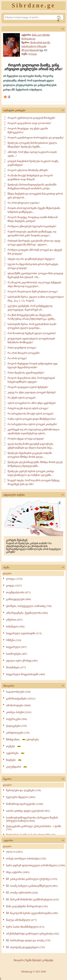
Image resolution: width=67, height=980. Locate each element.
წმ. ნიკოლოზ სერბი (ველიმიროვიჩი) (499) (32, 913)
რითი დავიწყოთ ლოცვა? (22, 348)
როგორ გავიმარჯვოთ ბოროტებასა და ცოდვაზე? (36, 138)
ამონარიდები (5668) (18, 705)
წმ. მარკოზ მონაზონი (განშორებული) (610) (32, 900)
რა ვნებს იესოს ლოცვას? (22, 398)
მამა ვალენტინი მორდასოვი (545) (27, 906)
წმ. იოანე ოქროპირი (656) (22, 893)
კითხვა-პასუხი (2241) (19, 712)
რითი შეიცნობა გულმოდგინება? (26, 373)
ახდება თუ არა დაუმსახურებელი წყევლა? (31, 259)
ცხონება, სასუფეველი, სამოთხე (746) (29, 606)
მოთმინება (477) (16, 668)
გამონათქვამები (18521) (21, 699)
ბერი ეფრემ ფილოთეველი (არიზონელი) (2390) (36, 865)
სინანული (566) (15, 627)
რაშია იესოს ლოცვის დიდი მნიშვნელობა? (32, 419)
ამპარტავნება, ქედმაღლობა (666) (27, 613)
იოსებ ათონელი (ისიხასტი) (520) (26, 859)
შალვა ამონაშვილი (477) (21, 920)
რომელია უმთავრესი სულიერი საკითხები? (32, 226)
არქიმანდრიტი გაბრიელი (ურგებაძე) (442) (33, 934)
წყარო (34, 779)
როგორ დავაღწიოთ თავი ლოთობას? (29, 123)
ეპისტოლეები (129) (18, 733)
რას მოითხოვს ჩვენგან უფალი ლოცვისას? (32, 333)
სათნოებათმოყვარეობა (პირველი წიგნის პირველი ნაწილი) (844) (32, 819)
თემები (14, 746)
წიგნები (14, 760)
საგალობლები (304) (18, 692)
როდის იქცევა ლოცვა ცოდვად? (26, 439)
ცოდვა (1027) (14, 586)
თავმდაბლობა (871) (18, 592)
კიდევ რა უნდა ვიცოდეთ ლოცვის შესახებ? (32, 392)
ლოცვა (33, 54)
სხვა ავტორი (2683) (18, 872)
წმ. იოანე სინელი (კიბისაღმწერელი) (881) (32, 886)
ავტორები (15, 753)
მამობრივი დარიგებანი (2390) (25, 804)
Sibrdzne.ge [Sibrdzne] (33, 5)
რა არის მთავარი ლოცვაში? (24, 353)
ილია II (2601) (14, 852)
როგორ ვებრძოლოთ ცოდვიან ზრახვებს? (31, 118)
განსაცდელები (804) (18, 599)
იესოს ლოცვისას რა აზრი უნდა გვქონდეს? (32, 403)
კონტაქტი (48, 960)
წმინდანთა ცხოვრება (22, 740)
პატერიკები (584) (16, 719)
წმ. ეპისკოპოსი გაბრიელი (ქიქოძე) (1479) (32, 879)
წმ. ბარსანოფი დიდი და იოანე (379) (28, 940)
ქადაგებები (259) (16, 726)
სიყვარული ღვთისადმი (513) (24, 633)
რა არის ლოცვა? (17, 358)
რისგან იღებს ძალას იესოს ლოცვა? (28, 408)
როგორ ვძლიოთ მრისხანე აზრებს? (28, 170)
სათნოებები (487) (17, 654)
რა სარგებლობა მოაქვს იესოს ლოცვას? (31, 414)
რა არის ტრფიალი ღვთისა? (24, 203)
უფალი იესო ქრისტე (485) (22, 661)
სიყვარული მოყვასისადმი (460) (25, 674)
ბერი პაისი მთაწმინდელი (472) (25, 927)
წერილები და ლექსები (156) (23, 790)
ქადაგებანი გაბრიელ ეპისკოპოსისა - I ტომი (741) (34, 828)
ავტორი (34, 841)
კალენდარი (17, 767)
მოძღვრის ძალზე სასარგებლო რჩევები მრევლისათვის (36, 46)
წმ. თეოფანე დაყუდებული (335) (26, 947)
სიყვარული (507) (16, 647)
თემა (34, 568)
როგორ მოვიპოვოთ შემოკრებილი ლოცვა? (33, 292)
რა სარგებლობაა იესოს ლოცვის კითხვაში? (32, 424)
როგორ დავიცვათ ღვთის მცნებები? (28, 387)
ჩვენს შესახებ (33, 960)
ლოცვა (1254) (14, 579)
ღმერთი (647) (14, 620)
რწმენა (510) (14, 640)
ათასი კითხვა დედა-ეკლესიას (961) (28, 811)
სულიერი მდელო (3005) (21, 797)
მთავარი (34, 686)
